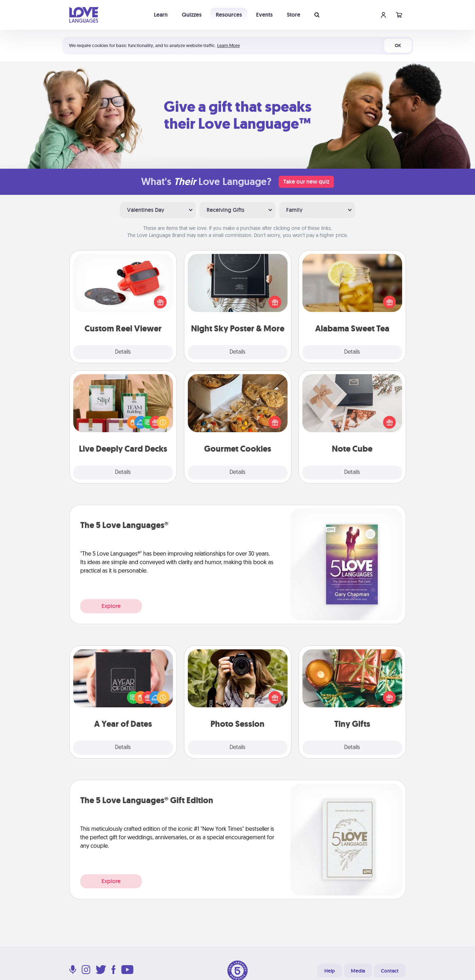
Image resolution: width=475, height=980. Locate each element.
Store (294, 15)
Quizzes (192, 15)
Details (123, 352)
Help (330, 971)
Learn (161, 15)
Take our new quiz (306, 182)
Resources (229, 15)
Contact (390, 971)
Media (358, 971)
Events (264, 15)
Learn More (228, 45)
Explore (111, 606)
